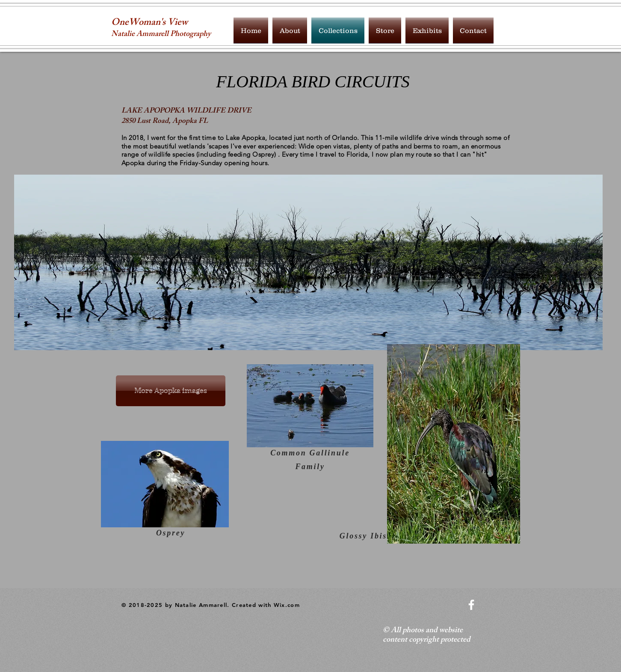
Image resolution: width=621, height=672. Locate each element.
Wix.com (287, 605)
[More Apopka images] (171, 391)
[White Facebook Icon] (471, 605)
